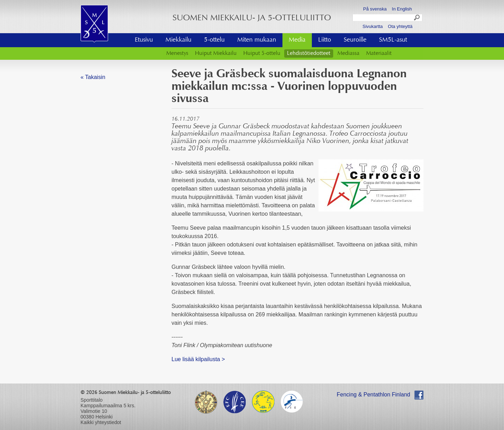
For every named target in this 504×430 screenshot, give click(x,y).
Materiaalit (379, 53)
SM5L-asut (393, 40)
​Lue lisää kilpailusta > (198, 359)
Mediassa (348, 53)
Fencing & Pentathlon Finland (373, 395)
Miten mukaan (257, 40)
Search (417, 19)
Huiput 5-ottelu (262, 53)
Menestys (177, 53)
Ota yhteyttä (400, 26)
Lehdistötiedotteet (309, 53)
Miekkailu (178, 40)
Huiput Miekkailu (216, 53)
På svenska (375, 9)
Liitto (325, 40)
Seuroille (355, 40)
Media (297, 40)
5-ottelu (214, 40)
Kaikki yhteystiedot (101, 422)
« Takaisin (93, 77)
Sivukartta (373, 26)
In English (402, 9)
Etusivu (144, 40)
